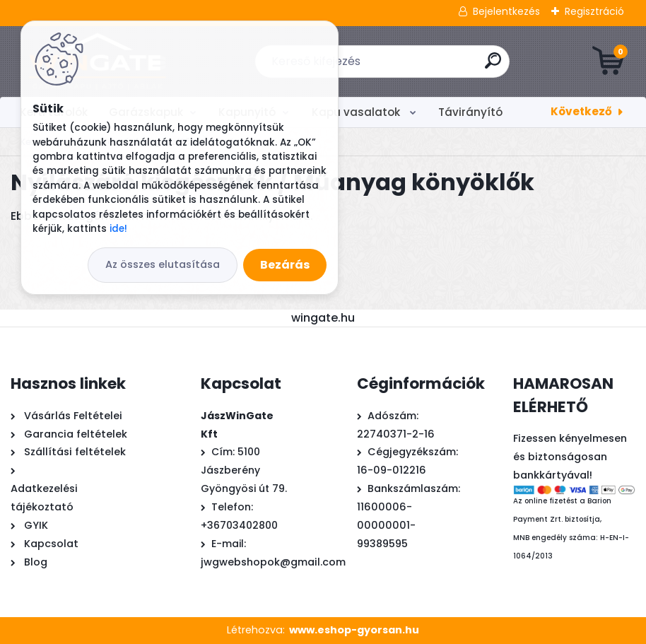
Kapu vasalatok (357, 112)
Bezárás (285, 265)
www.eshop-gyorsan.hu (354, 630)
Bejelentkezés (506, 11)
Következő (581, 111)
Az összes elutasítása (163, 264)
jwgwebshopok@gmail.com (273, 562)
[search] (493, 66)
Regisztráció (594, 11)
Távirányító (470, 112)
